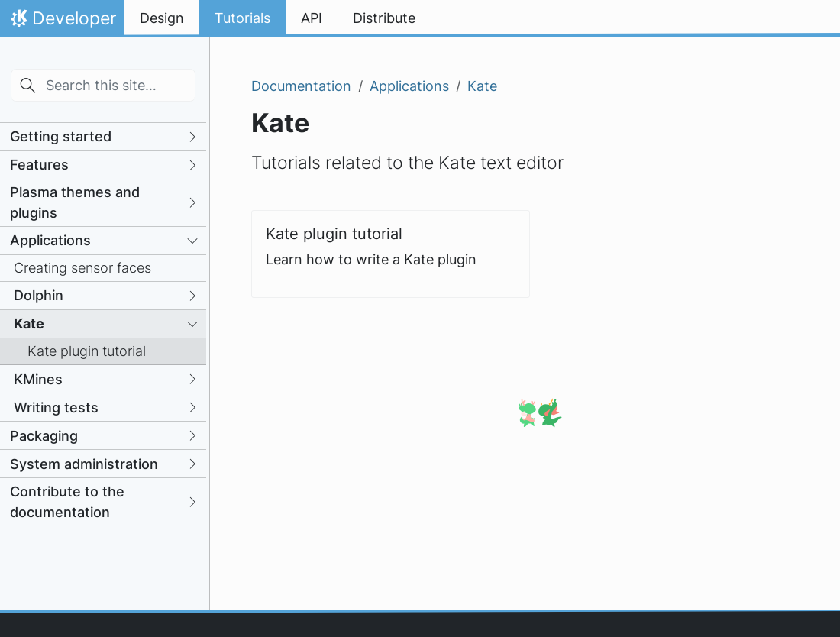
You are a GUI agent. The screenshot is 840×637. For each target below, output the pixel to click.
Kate (29, 323)
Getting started (61, 136)
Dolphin (39, 295)
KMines (38, 379)
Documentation (301, 86)
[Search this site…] (103, 85)
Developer (62, 22)
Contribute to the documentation (67, 502)
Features (39, 165)
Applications (50, 240)
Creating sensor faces (82, 268)
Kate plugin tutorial (87, 351)
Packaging (44, 436)
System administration (84, 464)
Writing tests (56, 407)
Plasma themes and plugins (75, 202)
